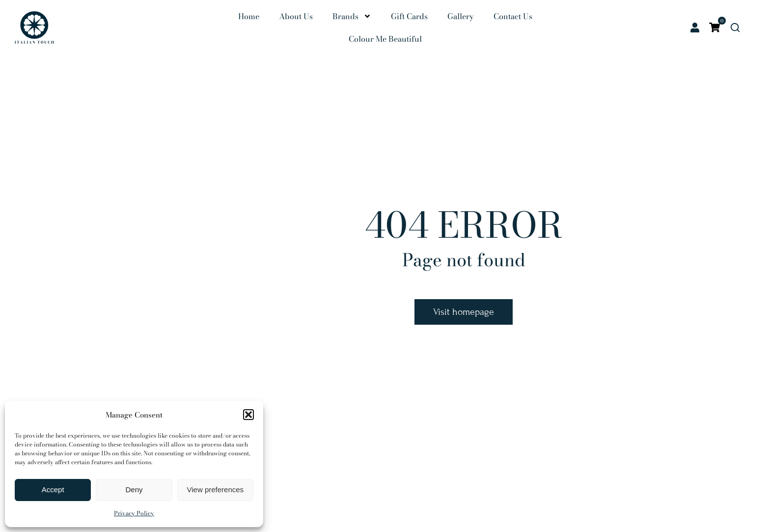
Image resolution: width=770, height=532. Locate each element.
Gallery (461, 16)
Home (249, 16)
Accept (53, 490)
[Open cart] (715, 28)
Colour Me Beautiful (385, 39)
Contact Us (513, 16)
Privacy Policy (134, 513)
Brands (352, 16)
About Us (296, 16)
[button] (248, 415)
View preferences (216, 490)
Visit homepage (464, 312)
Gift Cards (409, 16)
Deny (134, 490)
